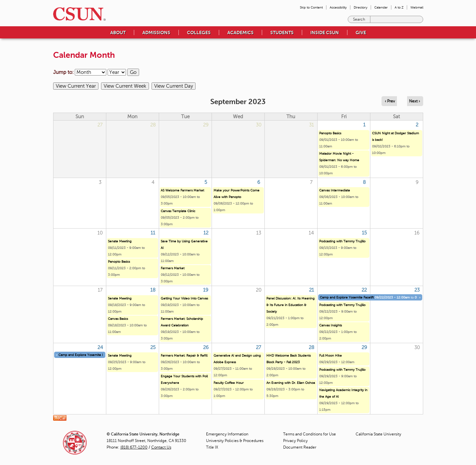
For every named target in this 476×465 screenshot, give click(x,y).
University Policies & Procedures (235, 441)
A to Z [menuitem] (399, 7)
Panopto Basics (330, 133)
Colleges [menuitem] (199, 33)
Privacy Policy (295, 441)
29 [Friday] (364, 347)
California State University (378, 434)
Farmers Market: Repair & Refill (184, 355)
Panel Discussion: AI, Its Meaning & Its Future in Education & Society (290, 305)
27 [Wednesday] (259, 347)
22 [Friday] (364, 290)
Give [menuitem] (361, 33)
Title (212, 447)
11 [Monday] (153, 233)
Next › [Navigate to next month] (414, 101)
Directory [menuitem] (361, 7)
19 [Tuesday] (206, 290)
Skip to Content (311, 7)
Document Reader (300, 447)
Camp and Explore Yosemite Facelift (347, 297)
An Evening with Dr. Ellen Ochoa (291, 383)
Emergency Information (227, 434)
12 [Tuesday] (206, 233)
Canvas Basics (118, 319)
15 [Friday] (364, 233)
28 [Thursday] (311, 347)
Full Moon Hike (331, 355)
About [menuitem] (118, 33)
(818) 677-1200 (134, 447)
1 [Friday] (364, 125)
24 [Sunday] (100, 347)
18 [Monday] (153, 290)
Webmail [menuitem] (417, 7)
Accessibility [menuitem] (338, 7)
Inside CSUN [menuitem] (325, 33)
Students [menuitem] (282, 33)
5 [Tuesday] (206, 182)
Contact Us (161, 447)
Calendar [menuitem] (381, 7)
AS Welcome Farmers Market (182, 190)
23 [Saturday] (417, 290)
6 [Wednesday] (259, 182)
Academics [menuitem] (240, 33)
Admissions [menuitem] (156, 33)
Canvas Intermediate (335, 190)
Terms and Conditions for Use (310, 434)
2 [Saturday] (417, 125)
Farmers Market (173, 268)
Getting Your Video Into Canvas (184, 298)
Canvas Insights (331, 325)
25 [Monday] (153, 347)
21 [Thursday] (311, 290)
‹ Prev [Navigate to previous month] (390, 101)
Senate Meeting (120, 241)
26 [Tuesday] (206, 347)
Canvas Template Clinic (178, 211)
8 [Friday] (364, 182)
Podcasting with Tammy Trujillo (342, 241)
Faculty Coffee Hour (229, 383)
